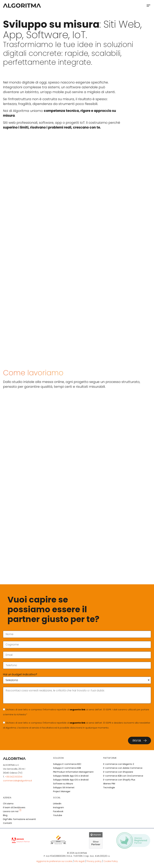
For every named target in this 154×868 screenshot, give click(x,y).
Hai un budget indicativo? (20, 674)
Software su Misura (63, 784)
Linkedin (57, 804)
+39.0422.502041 (14, 777)
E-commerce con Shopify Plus (119, 780)
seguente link (78, 710)
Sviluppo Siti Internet (64, 788)
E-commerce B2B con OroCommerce (123, 776)
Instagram (59, 807)
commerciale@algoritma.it (18, 781)
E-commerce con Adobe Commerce (123, 768)
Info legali (79, 861)
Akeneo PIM (109, 784)
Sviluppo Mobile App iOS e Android (71, 776)
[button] (148, 5)
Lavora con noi (12, 811)
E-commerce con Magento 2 (119, 764)
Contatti (7, 823)
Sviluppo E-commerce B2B (67, 768)
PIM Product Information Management (73, 772)
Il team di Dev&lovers (14, 807)
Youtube (58, 815)
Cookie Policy (111, 861)
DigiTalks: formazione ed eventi (19, 819)
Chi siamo (8, 804)
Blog (5, 815)
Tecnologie (109, 788)
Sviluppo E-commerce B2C (67, 764)
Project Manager (62, 791)
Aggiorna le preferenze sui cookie (54, 861)
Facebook (58, 811)
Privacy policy (94, 861)
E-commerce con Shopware (118, 772)
